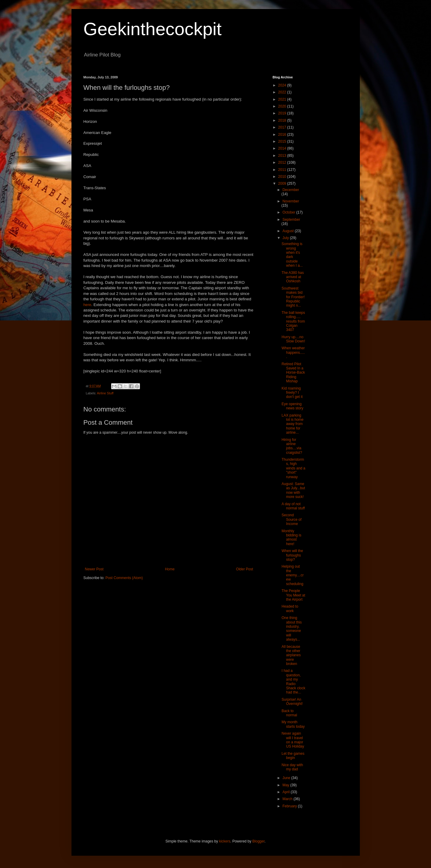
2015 (283, 141)
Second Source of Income (291, 519)
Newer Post (94, 569)
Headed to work (290, 609)
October (289, 212)
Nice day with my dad (292, 767)
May (286, 785)
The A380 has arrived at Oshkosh (293, 277)
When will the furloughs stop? (292, 555)
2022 (283, 92)
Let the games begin (293, 756)
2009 (283, 184)
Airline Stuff (105, 393)
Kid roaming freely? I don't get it (292, 393)
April (286, 792)
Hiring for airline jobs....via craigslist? (292, 446)
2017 (283, 127)
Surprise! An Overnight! (292, 702)
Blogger (258, 841)
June (287, 778)
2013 (283, 156)
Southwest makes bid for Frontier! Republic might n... (293, 297)
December (291, 190)
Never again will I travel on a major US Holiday (293, 740)
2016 (283, 135)
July (286, 238)
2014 (283, 148)
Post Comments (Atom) (124, 578)
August (288, 231)
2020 (283, 106)
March (288, 799)
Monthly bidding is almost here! (291, 537)
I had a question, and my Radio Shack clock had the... (293, 681)
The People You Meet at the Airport (293, 595)
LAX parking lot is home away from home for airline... (292, 424)
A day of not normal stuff (293, 506)
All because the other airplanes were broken (291, 655)
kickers (225, 841)
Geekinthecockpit (153, 29)
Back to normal (289, 713)
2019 (283, 113)
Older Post (245, 569)
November (291, 201)
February (290, 806)
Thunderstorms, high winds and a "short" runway (293, 468)
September (291, 220)
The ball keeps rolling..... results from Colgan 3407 (293, 321)
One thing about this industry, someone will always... (291, 629)
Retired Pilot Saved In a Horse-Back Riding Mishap (293, 373)
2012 (283, 162)
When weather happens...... (293, 352)
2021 (283, 99)
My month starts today (293, 724)
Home (170, 569)
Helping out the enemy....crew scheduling (292, 575)
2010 (283, 177)
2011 (283, 170)
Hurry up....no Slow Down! (293, 339)
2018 (283, 120)
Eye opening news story (292, 406)
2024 (283, 85)
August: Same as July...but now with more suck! (293, 490)
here (87, 305)
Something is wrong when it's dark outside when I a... (292, 255)
